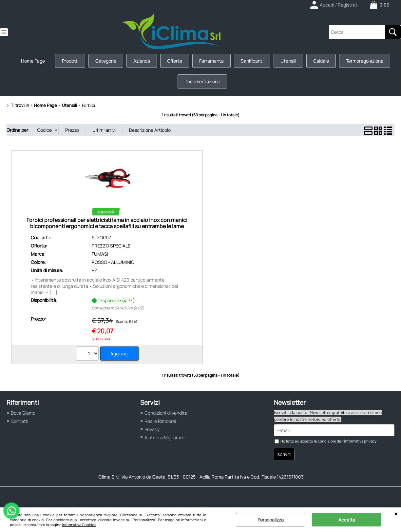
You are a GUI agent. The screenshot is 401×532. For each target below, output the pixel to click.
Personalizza (271, 520)
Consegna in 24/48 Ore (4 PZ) (118, 308)
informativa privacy (360, 441)
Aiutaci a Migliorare (164, 437)
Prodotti (70, 61)
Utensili (288, 61)
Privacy (152, 429)
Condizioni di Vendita (166, 413)
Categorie (106, 61)
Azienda (142, 61)
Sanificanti (252, 61)
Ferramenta (211, 61)
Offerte (175, 61)
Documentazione (202, 81)
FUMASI (100, 254)
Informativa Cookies (79, 525)
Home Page (33, 61)
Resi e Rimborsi (160, 421)
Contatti (19, 421)
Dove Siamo (23, 413)
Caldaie (321, 61)
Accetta (347, 520)
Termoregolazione (365, 61)
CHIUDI (396, 514)
